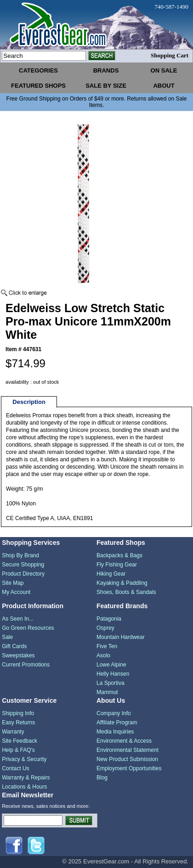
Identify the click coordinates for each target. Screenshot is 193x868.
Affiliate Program (117, 722)
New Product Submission (127, 759)
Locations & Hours (24, 787)
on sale (164, 70)
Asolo (103, 655)
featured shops (38, 86)
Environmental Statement (128, 750)
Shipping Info (18, 713)
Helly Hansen (113, 674)
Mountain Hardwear (121, 637)
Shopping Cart (170, 55)
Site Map (13, 583)
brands (106, 70)
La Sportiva (111, 683)
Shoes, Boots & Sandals (126, 592)
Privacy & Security (24, 759)
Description (29, 402)
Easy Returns (18, 722)
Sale (7, 637)
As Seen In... (18, 619)
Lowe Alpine (111, 665)
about (164, 86)
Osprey (105, 628)
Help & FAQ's (18, 750)
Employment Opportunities (129, 768)
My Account (16, 592)
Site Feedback (20, 741)
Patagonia (109, 619)
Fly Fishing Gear (117, 565)
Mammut (107, 692)
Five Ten (107, 646)
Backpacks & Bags (119, 555)
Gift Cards (14, 646)
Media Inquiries (115, 732)
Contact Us (15, 768)
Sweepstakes (18, 655)
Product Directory (23, 574)
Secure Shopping (23, 565)
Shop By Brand (20, 555)
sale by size (106, 86)
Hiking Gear (111, 574)
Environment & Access (124, 741)
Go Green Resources (28, 628)
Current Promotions (26, 665)
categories (38, 70)
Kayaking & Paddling (122, 583)
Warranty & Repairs (26, 778)
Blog (102, 778)
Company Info (114, 713)
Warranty (13, 732)
